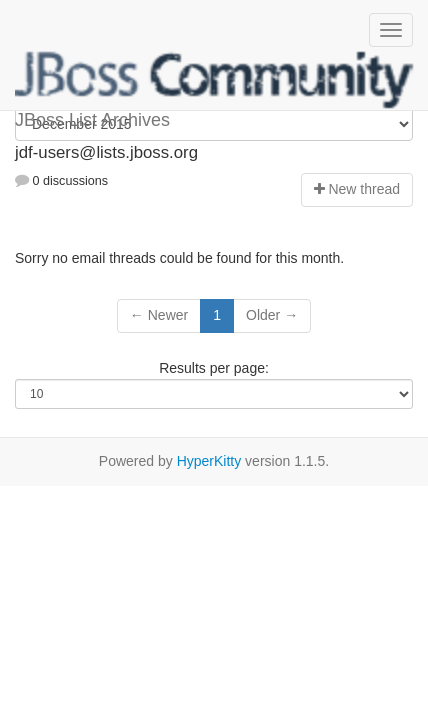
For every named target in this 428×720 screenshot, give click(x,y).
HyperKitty (209, 461)
